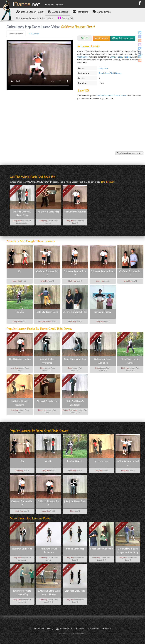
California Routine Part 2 (75, 273)
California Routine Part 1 (103, 272)
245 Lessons (41, 190)
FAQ (50, 629)
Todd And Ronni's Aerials (130, 361)
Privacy (80, 629)
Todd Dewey (116, 73)
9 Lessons (14, 527)
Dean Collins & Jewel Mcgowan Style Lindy (128, 551)
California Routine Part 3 (47, 273)
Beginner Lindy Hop (22, 549)
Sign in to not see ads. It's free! (129, 153)
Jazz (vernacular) (45, 322)
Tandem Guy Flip (75, 461)
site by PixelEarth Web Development (72, 633)
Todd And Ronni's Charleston (75, 403)
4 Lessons (67, 337)
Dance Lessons (58, 12)
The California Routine (75, 212)
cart (101, 38)
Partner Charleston (70, 410)
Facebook (93, 629)
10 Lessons (41, 569)
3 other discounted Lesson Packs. (112, 96)
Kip (20, 272)
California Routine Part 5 (130, 273)
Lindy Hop (103, 68)
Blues (42, 368)
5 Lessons (94, 337)
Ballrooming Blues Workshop (103, 361)
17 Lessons (67, 527)
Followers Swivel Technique (49, 551)
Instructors (80, 12)
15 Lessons (14, 569)
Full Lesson (34, 34)
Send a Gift (66, 18)
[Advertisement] (75, 129)
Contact (39, 629)
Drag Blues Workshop (75, 359)
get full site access (123, 38)
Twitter (107, 629)
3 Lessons (39, 337)
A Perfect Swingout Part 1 (75, 314)
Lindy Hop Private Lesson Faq (22, 593)
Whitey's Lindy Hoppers (120, 57)
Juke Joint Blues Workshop (47, 361)
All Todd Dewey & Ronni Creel (22, 214)
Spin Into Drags (101, 461)
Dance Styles (102, 12)
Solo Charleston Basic (47, 312)
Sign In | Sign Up (54, 4)
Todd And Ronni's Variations (20, 403)
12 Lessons (11, 379)
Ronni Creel (104, 73)
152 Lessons (39, 379)
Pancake (20, 312)
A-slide (49, 461)
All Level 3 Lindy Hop (49, 212)
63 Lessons (14, 190)
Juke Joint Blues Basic (75, 502)
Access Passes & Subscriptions (35, 18)
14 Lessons (122, 337)
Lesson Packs (30, 12)
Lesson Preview (16, 34)
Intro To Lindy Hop (75, 549)
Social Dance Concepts (101, 549)
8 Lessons (67, 190)
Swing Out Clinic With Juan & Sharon (49, 593)
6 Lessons (67, 379)
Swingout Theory (103, 312)
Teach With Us (64, 629)
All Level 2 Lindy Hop (47, 401)
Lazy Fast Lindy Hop (75, 591)
